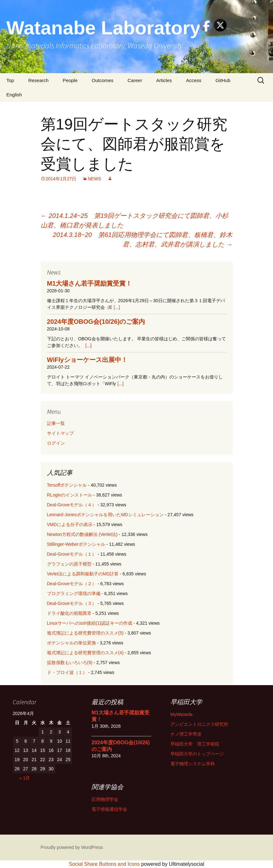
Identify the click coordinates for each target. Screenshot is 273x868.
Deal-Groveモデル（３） (72, 603)
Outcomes (102, 80)
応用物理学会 (105, 799)
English (14, 95)
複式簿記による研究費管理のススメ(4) (85, 653)
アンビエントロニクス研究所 (199, 724)
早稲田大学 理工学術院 (195, 744)
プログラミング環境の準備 (74, 594)
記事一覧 (56, 423)
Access (194, 80)
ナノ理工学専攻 (186, 734)
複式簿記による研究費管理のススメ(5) (85, 633)
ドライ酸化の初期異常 (69, 613)
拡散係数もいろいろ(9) (70, 663)
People (70, 80)
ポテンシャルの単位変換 (72, 643)
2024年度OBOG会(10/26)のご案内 (96, 322)
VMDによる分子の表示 (70, 524)
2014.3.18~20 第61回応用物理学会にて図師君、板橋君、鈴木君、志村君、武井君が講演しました (143, 240)
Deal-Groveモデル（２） (72, 584)
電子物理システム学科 (193, 764)
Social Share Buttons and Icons (104, 864)
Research (38, 80)
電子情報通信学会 (109, 809)
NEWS (94, 179)
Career (135, 80)
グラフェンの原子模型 (69, 564)
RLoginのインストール (70, 495)
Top (10, 80)
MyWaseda (181, 714)
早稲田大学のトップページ (197, 754)
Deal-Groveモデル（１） (72, 554)
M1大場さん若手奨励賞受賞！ (90, 283)
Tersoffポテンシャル (67, 485)
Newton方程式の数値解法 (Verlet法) (82, 534)
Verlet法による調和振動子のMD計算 (83, 574)
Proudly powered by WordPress (72, 847)
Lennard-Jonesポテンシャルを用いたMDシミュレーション (105, 515)
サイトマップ (60, 433)
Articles (164, 80)
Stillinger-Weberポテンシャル (76, 544)
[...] (117, 307)
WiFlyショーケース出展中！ (87, 360)
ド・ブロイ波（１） (67, 672)
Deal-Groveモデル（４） (72, 505)
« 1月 (25, 778)
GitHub (223, 80)
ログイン (56, 443)
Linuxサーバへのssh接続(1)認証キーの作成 (90, 623)
